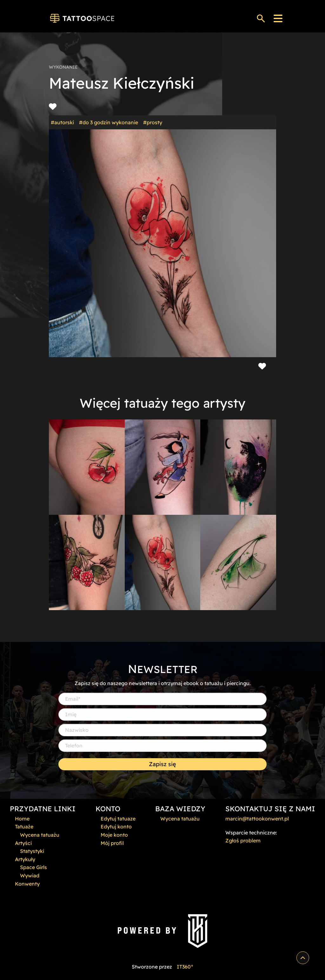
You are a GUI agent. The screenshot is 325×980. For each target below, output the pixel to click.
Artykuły (25, 859)
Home (22, 819)
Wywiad (30, 875)
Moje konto (114, 835)
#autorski (62, 122)
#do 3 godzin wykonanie (109, 122)
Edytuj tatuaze (118, 819)
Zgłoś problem (243, 840)
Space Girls (33, 867)
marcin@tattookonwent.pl (257, 819)
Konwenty (27, 884)
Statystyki (32, 851)
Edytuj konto (116, 827)
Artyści (23, 843)
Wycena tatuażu (40, 835)
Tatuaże (24, 827)
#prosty (153, 122)
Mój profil (112, 843)
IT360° (185, 967)
